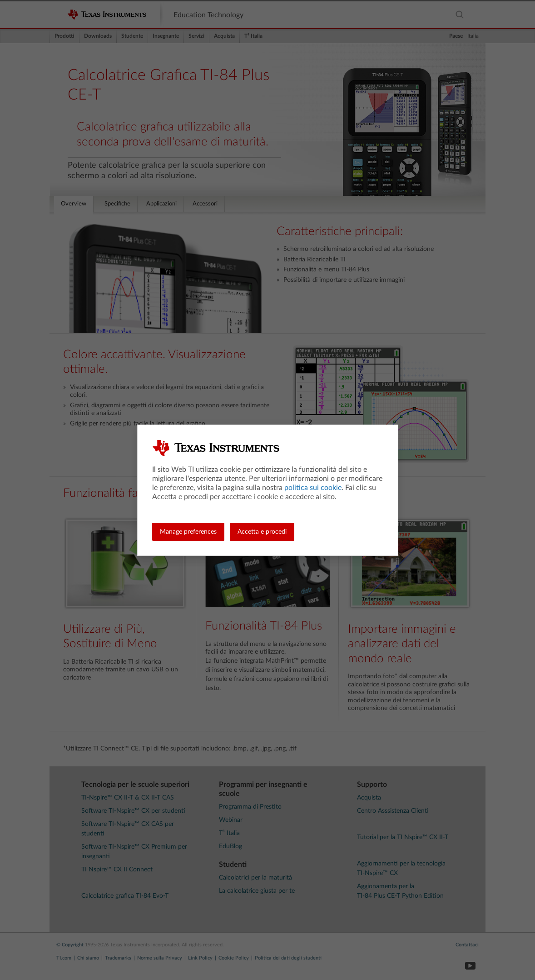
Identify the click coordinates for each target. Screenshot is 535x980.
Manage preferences (188, 532)
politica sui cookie (313, 488)
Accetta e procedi (262, 532)
